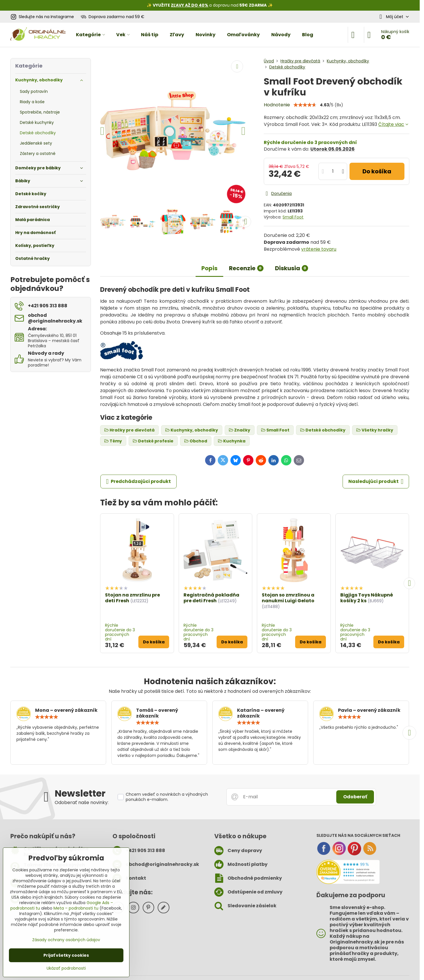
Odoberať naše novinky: (82, 802)
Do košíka (377, 171)
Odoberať (355, 797)
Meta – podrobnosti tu (76, 908)
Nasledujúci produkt (376, 482)
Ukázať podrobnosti (66, 968)
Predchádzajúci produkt (139, 482)
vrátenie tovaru (319, 249)
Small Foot (293, 217)
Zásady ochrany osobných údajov (66, 940)
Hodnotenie (277, 105)
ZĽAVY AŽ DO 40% (190, 5)
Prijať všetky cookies (66, 955)
